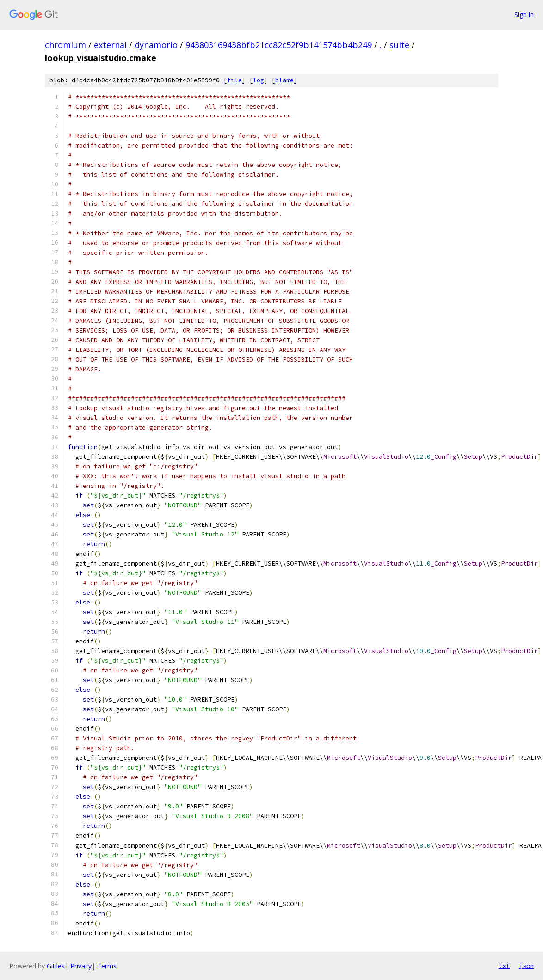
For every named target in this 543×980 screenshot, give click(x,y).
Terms (107, 966)
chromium (65, 45)
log (259, 80)
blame (284, 80)
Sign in (524, 15)
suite (399, 45)
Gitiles (56, 966)
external (110, 45)
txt (504, 966)
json (526, 966)
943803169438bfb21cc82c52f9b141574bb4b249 (279, 45)
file (234, 80)
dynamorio (156, 45)
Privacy (81, 966)
